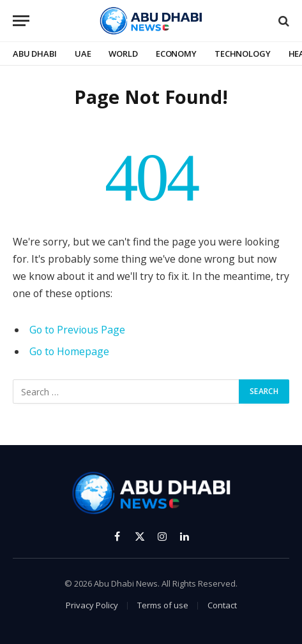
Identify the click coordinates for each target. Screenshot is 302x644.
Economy (176, 54)
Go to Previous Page (77, 330)
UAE (83, 54)
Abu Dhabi (35, 54)
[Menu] (21, 21)
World (123, 54)
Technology (243, 54)
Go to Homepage (69, 351)
